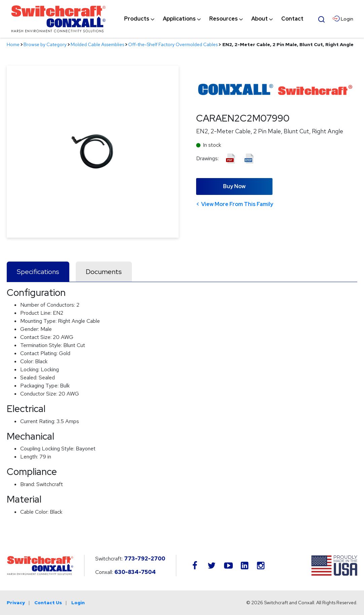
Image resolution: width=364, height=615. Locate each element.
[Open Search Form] (321, 19)
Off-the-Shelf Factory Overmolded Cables (173, 44)
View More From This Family (237, 204)
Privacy (16, 603)
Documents (104, 272)
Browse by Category (45, 44)
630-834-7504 (135, 572)
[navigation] (214, 19)
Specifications (38, 272)
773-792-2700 (145, 559)
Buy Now (234, 186)
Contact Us (48, 603)
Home (13, 44)
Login (78, 603)
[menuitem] (137, 19)
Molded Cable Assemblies (97, 44)
